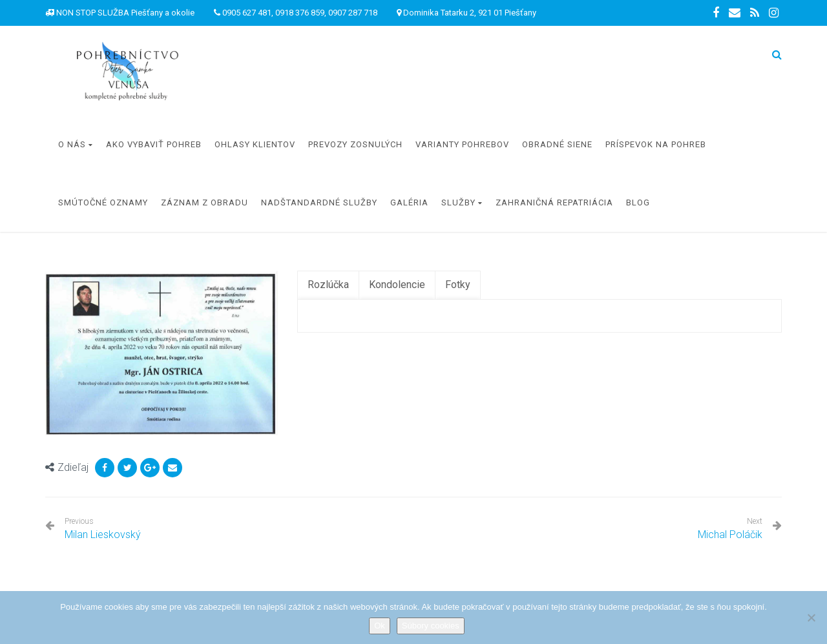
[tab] (328, 285)
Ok (380, 626)
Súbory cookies (431, 626)
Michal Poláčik (730, 535)
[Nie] (811, 618)
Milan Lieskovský (103, 529)
